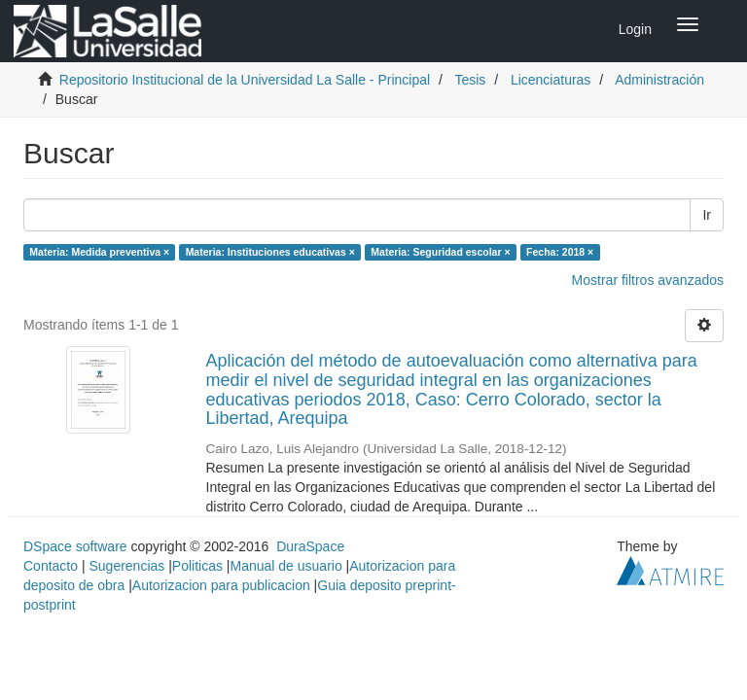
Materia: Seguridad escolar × (440, 252)
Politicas (197, 566)
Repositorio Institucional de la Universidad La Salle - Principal (245, 80)
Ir (707, 215)
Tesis (470, 80)
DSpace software (75, 546)
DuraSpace (310, 546)
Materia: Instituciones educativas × (270, 252)
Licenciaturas (551, 80)
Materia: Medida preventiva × (99, 252)
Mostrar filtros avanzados (648, 280)
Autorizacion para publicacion (221, 585)
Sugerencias (126, 566)
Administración (659, 80)
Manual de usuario (286, 566)
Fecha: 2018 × (560, 252)
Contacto (51, 566)
